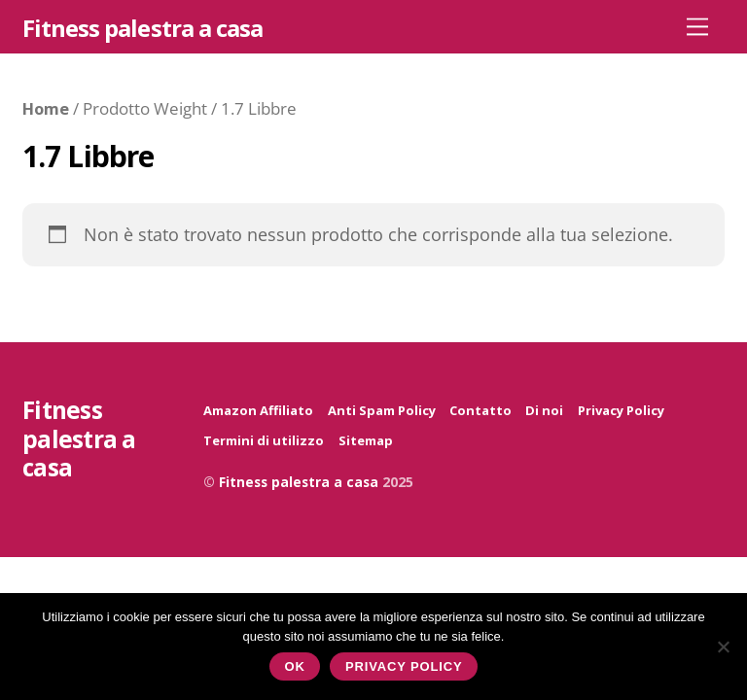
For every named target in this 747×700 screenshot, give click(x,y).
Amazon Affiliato (258, 410)
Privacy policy (404, 666)
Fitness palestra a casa (299, 482)
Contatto (480, 410)
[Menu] (697, 26)
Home (46, 108)
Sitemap (366, 440)
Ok (295, 666)
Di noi (544, 410)
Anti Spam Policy (382, 410)
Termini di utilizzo (264, 440)
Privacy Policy (621, 410)
